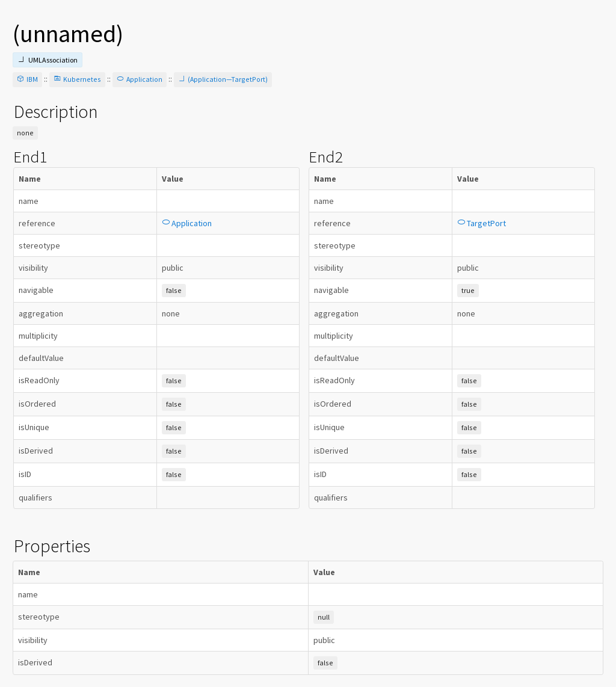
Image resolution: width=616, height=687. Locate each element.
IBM (27, 79)
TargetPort (482, 223)
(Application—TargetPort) (223, 79)
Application (140, 79)
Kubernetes (77, 79)
